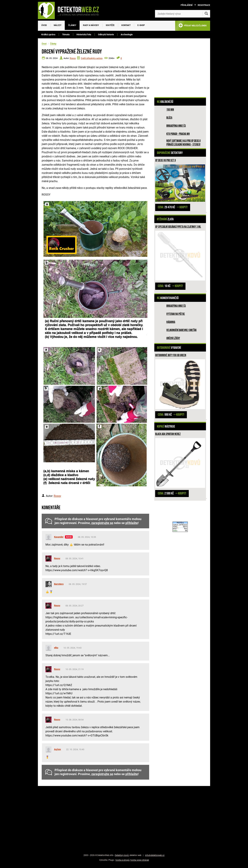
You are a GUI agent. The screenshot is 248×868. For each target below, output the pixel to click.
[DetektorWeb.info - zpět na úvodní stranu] (71, 10)
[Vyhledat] (206, 14)
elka (56, 648)
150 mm (170, 110)
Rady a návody (91, 25)
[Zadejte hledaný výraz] (183, 14)
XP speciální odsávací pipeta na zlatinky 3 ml (178, 227)
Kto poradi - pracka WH (178, 134)
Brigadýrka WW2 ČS (176, 126)
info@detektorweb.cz (155, 855)
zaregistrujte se (102, 523)
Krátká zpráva (48, 34)
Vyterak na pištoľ (176, 314)
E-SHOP (141, 25)
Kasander (59, 537)
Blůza (169, 118)
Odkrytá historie (106, 34)
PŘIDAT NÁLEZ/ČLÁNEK (193, 26)
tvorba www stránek (140, 860)
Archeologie (127, 34)
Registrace (204, 5)
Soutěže (110, 25)
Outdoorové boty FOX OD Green (171, 355)
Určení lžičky (173, 338)
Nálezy (58, 25)
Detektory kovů (122, 855)
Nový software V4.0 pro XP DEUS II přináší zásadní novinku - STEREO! (183, 143)
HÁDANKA (171, 322)
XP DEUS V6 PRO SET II (165, 160)
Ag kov (58, 749)
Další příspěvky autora (92, 58)
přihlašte (132, 523)
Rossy (73, 58)
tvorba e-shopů (123, 860)
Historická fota (84, 34)
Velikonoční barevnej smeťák (181, 330)
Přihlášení (187, 5)
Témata (66, 34)
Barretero (59, 584)
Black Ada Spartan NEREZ (168, 434)
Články (72, 25)
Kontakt (126, 25)
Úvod (44, 25)
